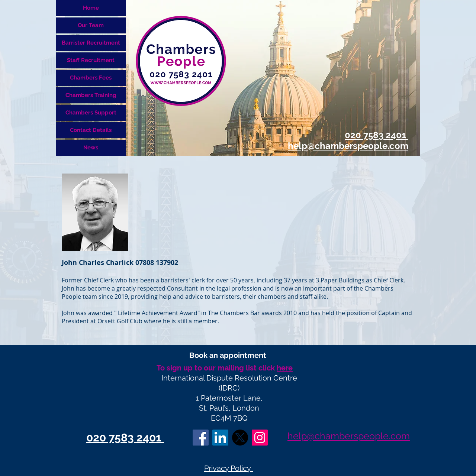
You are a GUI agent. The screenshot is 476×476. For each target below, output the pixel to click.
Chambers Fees (91, 78)
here (285, 368)
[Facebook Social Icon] (201, 438)
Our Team (91, 25)
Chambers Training (91, 95)
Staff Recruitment (91, 60)
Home (91, 8)
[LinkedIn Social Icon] (220, 438)
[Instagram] (260, 438)
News (91, 148)
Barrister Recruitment (91, 43)
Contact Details (91, 130)
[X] (240, 438)
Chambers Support (91, 113)
